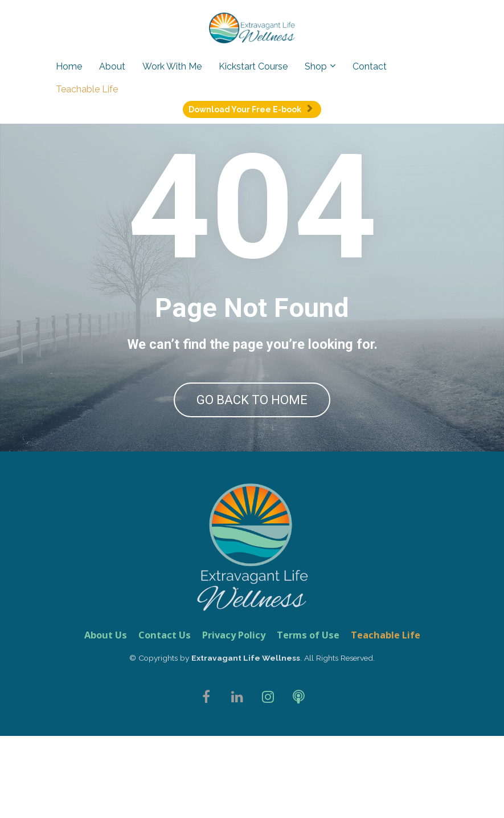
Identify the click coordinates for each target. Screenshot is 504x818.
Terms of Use (308, 718)
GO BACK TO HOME (252, 400)
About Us (106, 718)
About (112, 66)
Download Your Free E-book (251, 109)
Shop (316, 66)
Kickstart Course (253, 66)
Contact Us (165, 718)
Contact (370, 66)
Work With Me (172, 66)
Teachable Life (87, 89)
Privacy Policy (234, 718)
